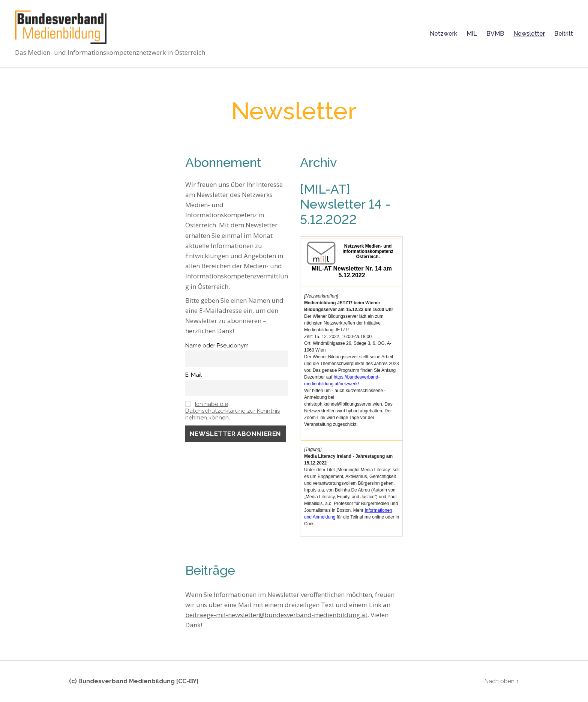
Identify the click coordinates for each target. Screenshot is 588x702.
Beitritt (564, 34)
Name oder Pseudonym (217, 346)
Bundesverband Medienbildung (127, 681)
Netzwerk (443, 34)
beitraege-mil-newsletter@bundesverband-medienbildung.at (276, 615)
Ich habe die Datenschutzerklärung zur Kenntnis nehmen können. (233, 411)
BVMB (495, 34)
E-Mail (193, 375)
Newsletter (529, 34)
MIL (472, 34)
